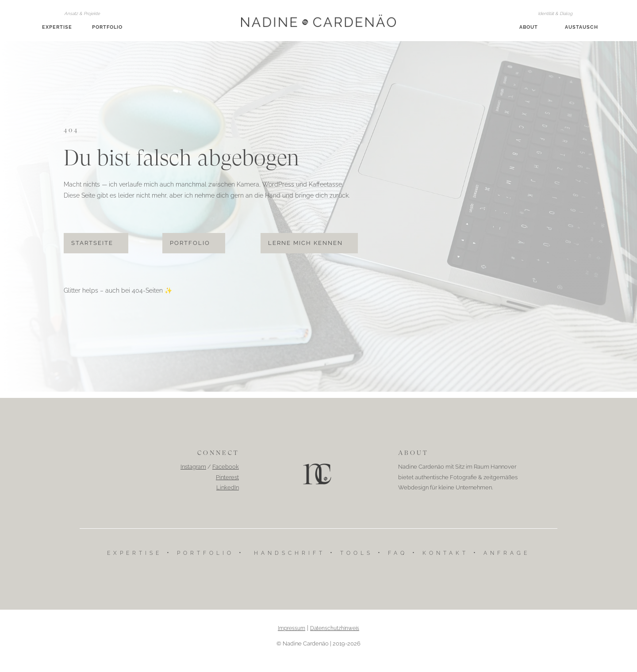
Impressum (292, 638)
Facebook (226, 477)
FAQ (398, 563)
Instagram (193, 477)
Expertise (57, 27)
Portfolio (107, 27)
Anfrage (507, 563)
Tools (357, 563)
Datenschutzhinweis (335, 638)
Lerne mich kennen (305, 253)
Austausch (581, 27)
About (529, 27)
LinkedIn (228, 498)
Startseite (92, 253)
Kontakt (445, 563)
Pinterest (227, 487)
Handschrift (290, 563)
